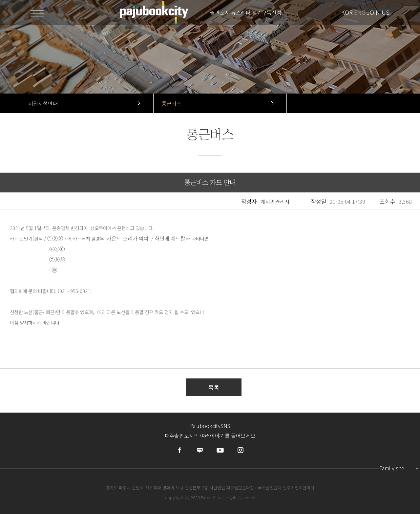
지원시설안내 (43, 103)
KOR (347, 12)
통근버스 (172, 103)
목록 (214, 388)
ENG (360, 12)
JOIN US (378, 12)
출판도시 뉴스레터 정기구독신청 (246, 12)
